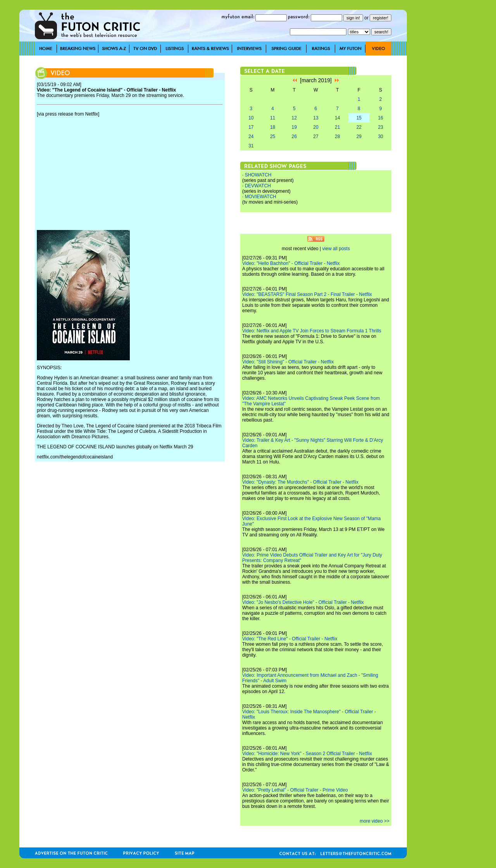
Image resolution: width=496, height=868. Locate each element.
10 (251, 118)
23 (380, 127)
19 (294, 127)
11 (273, 118)
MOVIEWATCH (261, 197)
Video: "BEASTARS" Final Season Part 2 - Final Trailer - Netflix (307, 294)
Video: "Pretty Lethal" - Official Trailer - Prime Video (295, 790)
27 (316, 137)
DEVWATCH (258, 186)
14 (337, 118)
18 (273, 127)
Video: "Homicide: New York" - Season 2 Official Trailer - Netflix (307, 754)
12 (294, 118)
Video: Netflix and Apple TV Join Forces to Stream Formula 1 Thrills (312, 331)
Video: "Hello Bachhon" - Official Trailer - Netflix (291, 263)
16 (380, 118)
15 (359, 118)
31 (251, 146)
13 (316, 118)
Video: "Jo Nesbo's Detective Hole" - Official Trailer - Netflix (303, 602)
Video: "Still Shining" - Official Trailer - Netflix (288, 362)
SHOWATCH (258, 175)
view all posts (336, 249)
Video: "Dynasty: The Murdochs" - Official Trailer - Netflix (300, 482)
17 (251, 127)
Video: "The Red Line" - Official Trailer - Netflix (290, 639)
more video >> (375, 821)
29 (359, 137)
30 (380, 137)
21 (337, 127)
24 (251, 137)
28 (337, 137)
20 (316, 127)
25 (273, 137)
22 (359, 127)
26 (294, 137)
